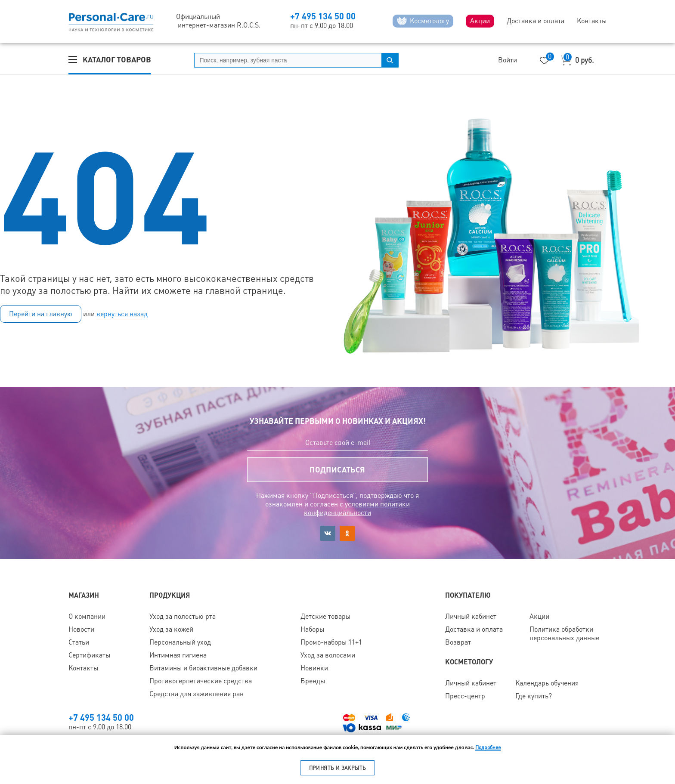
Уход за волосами (328, 655)
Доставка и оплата (474, 629)
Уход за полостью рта (183, 616)
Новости (81, 629)
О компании (87, 616)
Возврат (458, 642)
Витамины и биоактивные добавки (203, 668)
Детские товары (325, 616)
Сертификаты (89, 655)
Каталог (117, 60)
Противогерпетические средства (201, 681)
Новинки (314, 668)
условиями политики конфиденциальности (357, 508)
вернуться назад (122, 314)
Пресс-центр (465, 696)
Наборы (312, 629)
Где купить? (534, 696)
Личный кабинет (471, 616)
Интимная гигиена (178, 655)
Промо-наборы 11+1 (331, 642)
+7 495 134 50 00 (323, 16)
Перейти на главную (41, 314)
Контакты (83, 668)
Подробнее (488, 747)
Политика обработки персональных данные (564, 634)
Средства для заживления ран (197, 694)
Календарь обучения (547, 683)
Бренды (313, 681)
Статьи (79, 642)
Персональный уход (180, 642)
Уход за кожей (171, 629)
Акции (539, 616)
